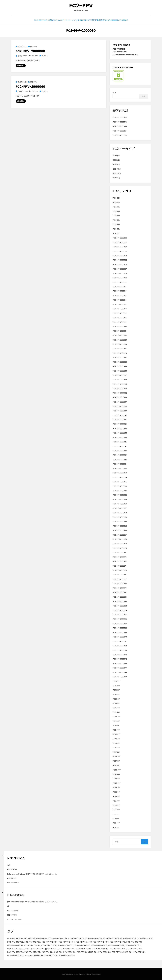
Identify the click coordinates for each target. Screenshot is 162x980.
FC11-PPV (116, 202)
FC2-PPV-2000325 (120, 348)
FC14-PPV (117, 215)
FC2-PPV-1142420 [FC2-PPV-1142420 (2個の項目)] (24, 938)
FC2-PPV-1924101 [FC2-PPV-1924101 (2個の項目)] (100, 948)
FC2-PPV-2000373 (120, 561)
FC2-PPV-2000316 (120, 308)
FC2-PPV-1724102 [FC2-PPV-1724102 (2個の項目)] (65, 945)
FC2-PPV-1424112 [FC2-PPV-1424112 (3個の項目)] (15, 945)
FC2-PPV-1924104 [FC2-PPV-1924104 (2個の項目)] (15, 951)
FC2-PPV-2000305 (120, 260)
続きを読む (21, 65)
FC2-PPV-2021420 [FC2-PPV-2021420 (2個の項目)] (120, 951)
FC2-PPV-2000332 (120, 379)
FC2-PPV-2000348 (120, 450)
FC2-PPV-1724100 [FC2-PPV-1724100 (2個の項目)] (32, 945)
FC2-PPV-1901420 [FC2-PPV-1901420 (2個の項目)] (116, 945)
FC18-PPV (117, 224)
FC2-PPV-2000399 (120, 676)
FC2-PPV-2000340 (120, 415)
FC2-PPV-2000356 (120, 486)
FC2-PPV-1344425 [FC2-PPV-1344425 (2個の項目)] (111, 938)
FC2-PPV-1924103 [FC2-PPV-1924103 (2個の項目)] (134, 948)
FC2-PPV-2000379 (120, 588)
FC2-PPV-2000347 (120, 446)
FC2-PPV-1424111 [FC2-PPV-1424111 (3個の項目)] (134, 941)
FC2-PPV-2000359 (120, 499)
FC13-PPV (117, 211)
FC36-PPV (117, 747)
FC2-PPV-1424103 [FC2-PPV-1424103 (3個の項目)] (32, 941)
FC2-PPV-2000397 (120, 667)
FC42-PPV (117, 778)
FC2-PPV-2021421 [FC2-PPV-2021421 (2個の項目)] (137, 951)
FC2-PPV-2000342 (120, 424)
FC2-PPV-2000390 (120, 636)
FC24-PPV (117, 698)
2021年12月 (117, 168)
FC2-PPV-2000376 (120, 574)
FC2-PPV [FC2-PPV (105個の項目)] (11, 938)
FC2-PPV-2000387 (120, 623)
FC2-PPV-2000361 (120, 130)
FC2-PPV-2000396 (120, 663)
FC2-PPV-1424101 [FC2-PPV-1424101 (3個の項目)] (145, 938)
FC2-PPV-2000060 (30, 51)
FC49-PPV (117, 796)
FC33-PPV (117, 738)
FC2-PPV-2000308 (120, 273)
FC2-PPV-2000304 (120, 255)
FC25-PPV (117, 703)
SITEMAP (115, 20)
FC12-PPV (117, 206)
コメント (45, 55)
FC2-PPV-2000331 (120, 375)
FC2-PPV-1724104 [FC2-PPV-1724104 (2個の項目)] (99, 945)
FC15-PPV (117, 220)
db (8, 906)
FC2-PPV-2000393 (120, 650)
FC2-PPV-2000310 (120, 282)
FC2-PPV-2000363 (120, 517)
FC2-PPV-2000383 (120, 605)
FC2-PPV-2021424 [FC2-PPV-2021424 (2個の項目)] (49, 955)
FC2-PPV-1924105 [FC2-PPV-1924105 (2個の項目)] (32, 951)
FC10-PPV (117, 198)
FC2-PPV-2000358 (120, 495)
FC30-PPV (117, 734)
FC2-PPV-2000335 (120, 393)
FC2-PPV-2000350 (120, 459)
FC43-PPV (117, 783)
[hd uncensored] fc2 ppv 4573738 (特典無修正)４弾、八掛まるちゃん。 (33, 873)
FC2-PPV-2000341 (120, 419)
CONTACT (126, 20)
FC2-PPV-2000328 (120, 362)
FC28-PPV (117, 716)
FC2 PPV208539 (13, 882)
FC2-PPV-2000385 (120, 614)
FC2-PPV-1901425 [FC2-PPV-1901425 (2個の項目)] (66, 948)
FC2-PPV (81, 6)
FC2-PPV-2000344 (120, 432)
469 (9, 865)
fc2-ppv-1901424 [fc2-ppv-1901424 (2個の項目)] (49, 948)
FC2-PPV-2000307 (120, 268)
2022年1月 (117, 164)
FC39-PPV (117, 761)
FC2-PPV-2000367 (120, 534)
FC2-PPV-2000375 (120, 570)
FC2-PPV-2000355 (120, 481)
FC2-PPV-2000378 (120, 583)
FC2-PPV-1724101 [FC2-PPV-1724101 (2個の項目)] (49, 945)
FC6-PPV (116, 814)
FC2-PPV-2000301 (120, 242)
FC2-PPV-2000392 (120, 122)
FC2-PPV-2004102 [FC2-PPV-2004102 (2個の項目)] (67, 951)
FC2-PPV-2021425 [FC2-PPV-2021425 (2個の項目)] (67, 955)
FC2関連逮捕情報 (92, 20)
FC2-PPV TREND (119, 49)
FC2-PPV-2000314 (120, 299)
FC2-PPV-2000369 (120, 543)
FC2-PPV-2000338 (120, 406)
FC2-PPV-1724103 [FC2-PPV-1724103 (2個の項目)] (82, 945)
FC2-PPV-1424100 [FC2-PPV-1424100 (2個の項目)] (128, 938)
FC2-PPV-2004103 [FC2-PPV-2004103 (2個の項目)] (85, 951)
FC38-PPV (117, 756)
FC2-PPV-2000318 (120, 317)
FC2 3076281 (12, 869)
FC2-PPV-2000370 (120, 548)
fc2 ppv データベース (15, 919)
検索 (115, 92)
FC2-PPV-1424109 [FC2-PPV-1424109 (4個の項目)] (101, 941)
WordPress (97, 974)
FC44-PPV (117, 787)
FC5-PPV (116, 800)
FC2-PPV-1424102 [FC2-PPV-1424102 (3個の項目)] (15, 941)
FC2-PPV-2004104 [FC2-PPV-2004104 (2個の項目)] (102, 951)
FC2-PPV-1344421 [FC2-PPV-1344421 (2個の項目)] (41, 938)
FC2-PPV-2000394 (120, 654)
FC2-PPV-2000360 (120, 503)
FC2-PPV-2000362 (120, 512)
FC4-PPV (116, 765)
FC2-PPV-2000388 (120, 628)
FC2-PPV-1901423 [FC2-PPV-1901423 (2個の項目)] (32, 948)
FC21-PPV (117, 685)
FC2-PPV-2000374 (120, 566)
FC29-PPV (117, 721)
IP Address (77, 20)
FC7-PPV (116, 818)
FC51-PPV (117, 809)
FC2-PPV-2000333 (120, 384)
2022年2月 (117, 160)
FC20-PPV (117, 681)
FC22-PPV (117, 690)
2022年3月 (117, 155)
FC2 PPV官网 (12, 914)
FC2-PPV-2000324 (120, 344)
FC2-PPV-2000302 (120, 246)
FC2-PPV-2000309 (120, 277)
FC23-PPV (117, 694)
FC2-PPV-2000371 (120, 552)
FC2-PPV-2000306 (120, 264)
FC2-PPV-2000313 (120, 295)
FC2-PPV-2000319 (120, 322)
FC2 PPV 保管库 (13, 910)
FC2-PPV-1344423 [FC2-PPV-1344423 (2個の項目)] (76, 938)
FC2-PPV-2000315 (120, 304)
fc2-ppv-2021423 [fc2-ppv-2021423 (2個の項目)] (32, 955)
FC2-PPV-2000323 (120, 339)
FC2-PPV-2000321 (120, 331)
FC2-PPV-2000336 (120, 397)
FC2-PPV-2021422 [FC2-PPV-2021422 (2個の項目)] (15, 955)
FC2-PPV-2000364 (120, 521)
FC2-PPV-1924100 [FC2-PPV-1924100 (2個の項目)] (83, 948)
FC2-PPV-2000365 (120, 526)
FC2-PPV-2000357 (120, 490)
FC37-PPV (117, 752)
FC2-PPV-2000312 (120, 291)
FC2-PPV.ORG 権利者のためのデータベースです (50, 20)
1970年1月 (117, 177)
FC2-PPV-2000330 (120, 117)
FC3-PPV (116, 730)
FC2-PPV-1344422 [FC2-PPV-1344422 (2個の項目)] (59, 938)
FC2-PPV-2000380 (120, 592)
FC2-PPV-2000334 (120, 388)
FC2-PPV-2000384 (120, 610)
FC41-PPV (117, 774)
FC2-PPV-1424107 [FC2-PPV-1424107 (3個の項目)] (84, 941)
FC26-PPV (117, 707)
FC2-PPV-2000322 (120, 335)
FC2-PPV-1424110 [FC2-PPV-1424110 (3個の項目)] (117, 941)
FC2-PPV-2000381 (120, 597)
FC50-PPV (117, 805)
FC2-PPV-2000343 (120, 428)
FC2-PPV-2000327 (120, 357)
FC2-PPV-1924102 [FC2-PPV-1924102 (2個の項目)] (117, 948)
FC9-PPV (116, 827)
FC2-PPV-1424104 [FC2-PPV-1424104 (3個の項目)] (50, 941)
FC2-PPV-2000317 (120, 313)
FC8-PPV (116, 823)
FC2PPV (116, 725)
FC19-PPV (117, 229)
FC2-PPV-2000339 (120, 410)
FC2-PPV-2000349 (120, 455)
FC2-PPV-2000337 (120, 401)
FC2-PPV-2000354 (120, 477)
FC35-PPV (117, 743)
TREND (105, 20)
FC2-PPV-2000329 (120, 135)
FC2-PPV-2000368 (120, 539)
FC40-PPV (117, 769)
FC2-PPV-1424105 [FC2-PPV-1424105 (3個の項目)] (67, 941)
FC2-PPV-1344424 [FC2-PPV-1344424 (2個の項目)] (94, 938)
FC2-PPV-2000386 (120, 619)
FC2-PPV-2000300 (120, 237)
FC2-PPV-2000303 (120, 251)
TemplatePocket (80, 974)
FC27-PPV (117, 712)
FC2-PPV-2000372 (120, 557)
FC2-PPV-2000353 (120, 472)
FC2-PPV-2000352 (120, 468)
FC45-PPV (117, 792)
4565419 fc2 (12, 878)
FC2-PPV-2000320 (120, 326)
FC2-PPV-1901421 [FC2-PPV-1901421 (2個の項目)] (133, 945)
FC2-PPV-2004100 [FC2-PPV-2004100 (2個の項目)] (50, 951)
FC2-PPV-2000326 (120, 353)
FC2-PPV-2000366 (120, 530)
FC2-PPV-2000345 (120, 437)
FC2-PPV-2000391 (120, 641)
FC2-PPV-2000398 (120, 672)
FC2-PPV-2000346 (120, 441)
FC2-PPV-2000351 (120, 463)
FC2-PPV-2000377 (120, 579)
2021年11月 (117, 173)
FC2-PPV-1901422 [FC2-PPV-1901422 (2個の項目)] (15, 948)
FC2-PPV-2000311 (120, 286)
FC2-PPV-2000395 (120, 126)
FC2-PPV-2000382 (120, 601)
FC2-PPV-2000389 (120, 632)
